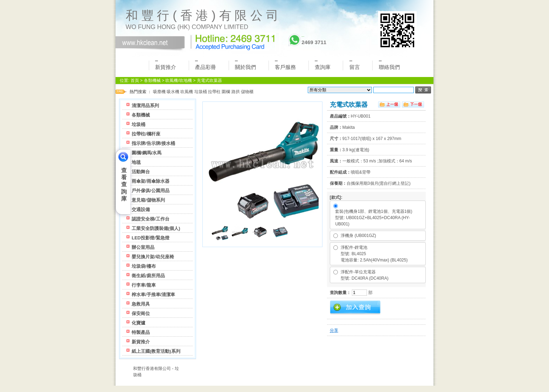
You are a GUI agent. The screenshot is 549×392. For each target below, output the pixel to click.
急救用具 (141, 304)
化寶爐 (138, 323)
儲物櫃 (247, 92)
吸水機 (173, 92)
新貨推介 (166, 65)
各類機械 (152, 80)
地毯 (136, 162)
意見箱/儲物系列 (148, 200)
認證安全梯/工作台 (151, 219)
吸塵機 (159, 92)
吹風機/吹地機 (178, 80)
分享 (334, 330)
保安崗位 (141, 313)
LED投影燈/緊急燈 (151, 238)
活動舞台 (141, 172)
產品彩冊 (206, 65)
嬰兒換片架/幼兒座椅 (153, 257)
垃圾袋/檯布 (144, 266)
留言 (355, 65)
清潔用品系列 (145, 106)
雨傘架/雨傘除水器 (151, 181)
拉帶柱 (214, 92)
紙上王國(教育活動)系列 (156, 351)
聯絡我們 (389, 65)
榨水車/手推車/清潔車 (153, 295)
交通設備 (141, 209)
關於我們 (245, 65)
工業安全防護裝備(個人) (156, 228)
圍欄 (226, 92)
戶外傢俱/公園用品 (151, 191)
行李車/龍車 (144, 285)
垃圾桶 (201, 92)
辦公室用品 (143, 247)
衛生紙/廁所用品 (148, 276)
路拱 (236, 92)
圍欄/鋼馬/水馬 (147, 153)
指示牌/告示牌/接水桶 (153, 143)
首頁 (135, 80)
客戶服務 (285, 65)
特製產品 (141, 332)
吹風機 (187, 92)
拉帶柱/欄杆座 (146, 134)
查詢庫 (323, 65)
